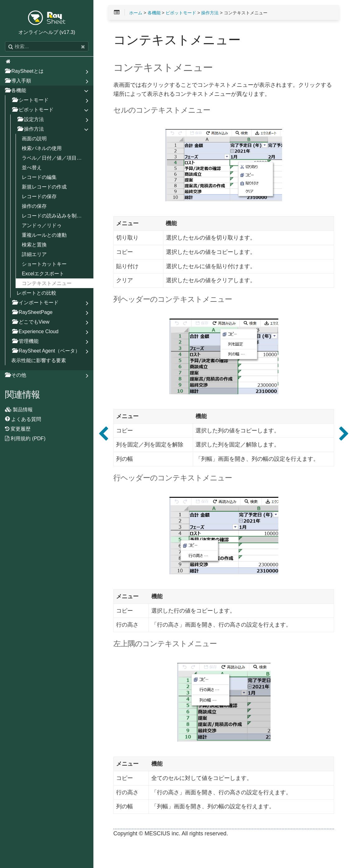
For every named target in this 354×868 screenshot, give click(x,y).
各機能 (154, 13)
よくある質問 (23, 419)
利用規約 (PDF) (25, 438)
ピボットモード (181, 13)
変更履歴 (18, 429)
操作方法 (210, 13)
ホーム (136, 13)
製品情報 (19, 409)
